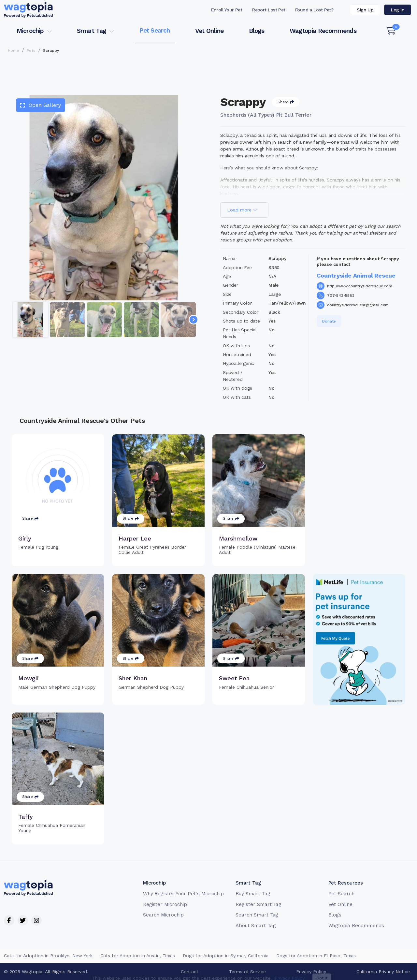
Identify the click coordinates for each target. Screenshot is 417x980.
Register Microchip (165, 904)
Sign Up (365, 10)
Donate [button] (329, 321)
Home (14, 50)
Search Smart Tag (257, 915)
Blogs (257, 31)
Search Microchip (163, 915)
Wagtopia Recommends (323, 31)
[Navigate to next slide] (194, 320)
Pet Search (155, 30)
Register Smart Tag (259, 904)
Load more (242, 210)
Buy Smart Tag (253, 894)
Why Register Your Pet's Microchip (184, 894)
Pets (31, 50)
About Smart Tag (256, 926)
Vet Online (209, 31)
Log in (398, 10)
